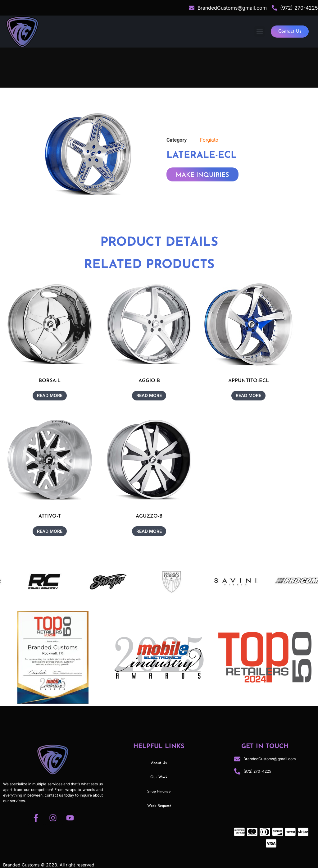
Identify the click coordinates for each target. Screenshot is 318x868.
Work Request (159, 806)
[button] (259, 32)
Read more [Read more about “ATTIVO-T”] (50, 531)
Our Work (159, 777)
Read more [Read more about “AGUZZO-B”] (149, 531)
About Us (159, 763)
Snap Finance (159, 792)
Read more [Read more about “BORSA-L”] (50, 395)
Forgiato (209, 140)
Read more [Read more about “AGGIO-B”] (149, 395)
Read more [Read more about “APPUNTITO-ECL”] (248, 395)
